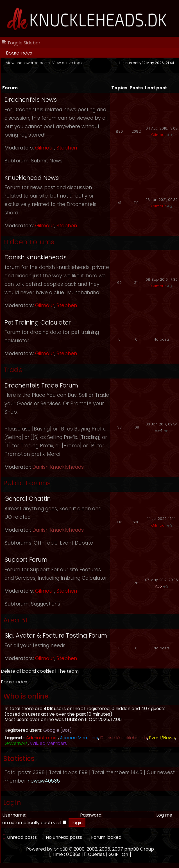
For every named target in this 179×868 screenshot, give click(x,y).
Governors (16, 743)
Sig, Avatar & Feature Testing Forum (56, 635)
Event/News (162, 738)
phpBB (61, 849)
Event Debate (76, 543)
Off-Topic (46, 543)
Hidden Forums (29, 242)
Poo (158, 586)
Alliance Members (79, 738)
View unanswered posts (28, 63)
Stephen (67, 148)
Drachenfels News (31, 100)
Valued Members (48, 743)
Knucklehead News (32, 178)
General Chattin (28, 499)
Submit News (47, 161)
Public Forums (27, 483)
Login (12, 802)
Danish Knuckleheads (36, 257)
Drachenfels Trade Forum (41, 385)
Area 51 (15, 620)
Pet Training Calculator (38, 322)
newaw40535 (44, 781)
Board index (19, 53)
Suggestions (46, 604)
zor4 (158, 431)
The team (68, 671)
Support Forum (26, 560)
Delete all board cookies (28, 671)
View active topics (69, 63)
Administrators (42, 738)
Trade (13, 370)
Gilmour (45, 148)
